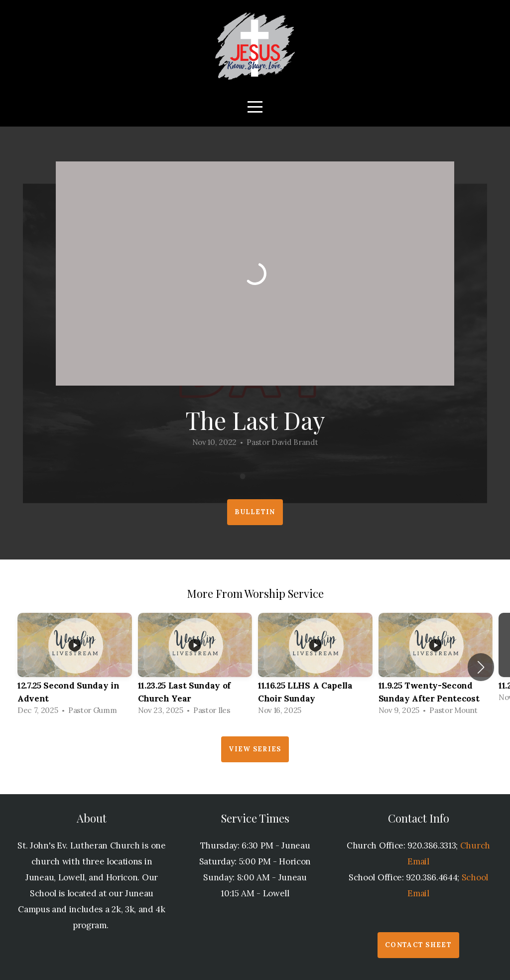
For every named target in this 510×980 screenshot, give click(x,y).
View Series (255, 749)
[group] (75, 667)
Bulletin (255, 512)
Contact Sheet (418, 945)
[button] (481, 667)
